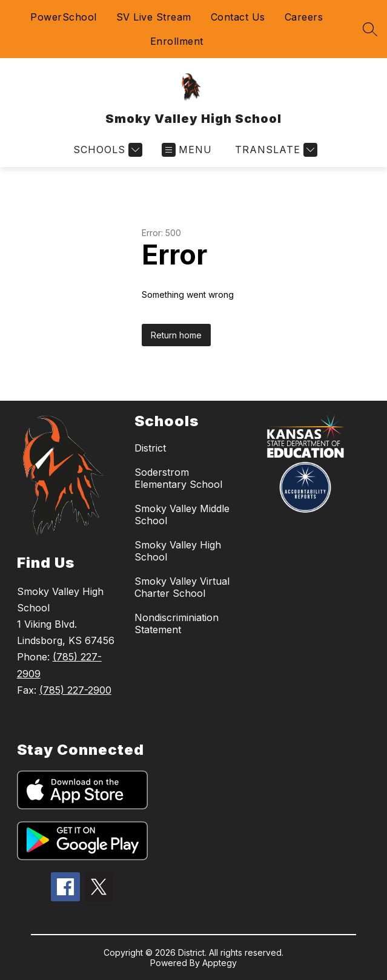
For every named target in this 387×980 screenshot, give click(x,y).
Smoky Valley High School (178, 551)
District (150, 448)
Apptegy (220, 963)
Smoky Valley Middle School (182, 515)
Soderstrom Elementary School (178, 478)
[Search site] (370, 29)
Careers (304, 17)
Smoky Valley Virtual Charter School (182, 587)
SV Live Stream (154, 17)
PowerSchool (64, 17)
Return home (176, 335)
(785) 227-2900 (75, 690)
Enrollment (177, 41)
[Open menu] (187, 150)
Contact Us (238, 17)
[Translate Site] (275, 150)
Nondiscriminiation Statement (177, 623)
